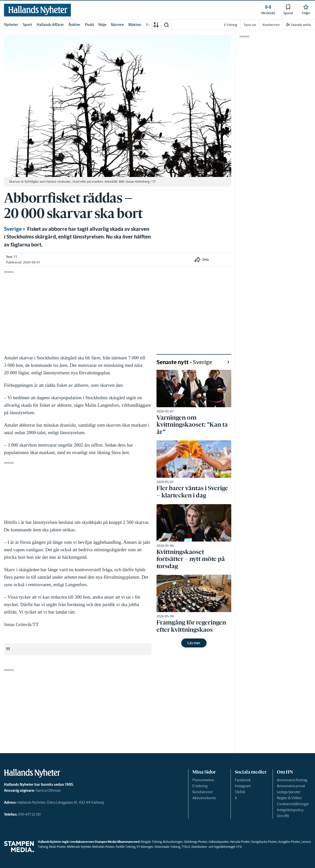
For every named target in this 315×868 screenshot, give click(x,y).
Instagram (243, 786)
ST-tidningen (145, 847)
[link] (38, 10)
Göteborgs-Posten (196, 842)
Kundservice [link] (271, 25)
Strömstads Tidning (167, 847)
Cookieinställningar (293, 804)
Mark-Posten (57, 847)
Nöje (102, 25)
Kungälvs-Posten (289, 842)
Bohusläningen (173, 842)
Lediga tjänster (289, 792)
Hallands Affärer (50, 25)
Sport (27, 25)
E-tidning (200, 786)
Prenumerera (203, 780)
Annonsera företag (292, 780)
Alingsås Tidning (151, 842)
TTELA (186, 847)
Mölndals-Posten (103, 847)
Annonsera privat (291, 786)
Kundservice (202, 792)
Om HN (283, 816)
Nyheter (11, 25)
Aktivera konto (204, 798)
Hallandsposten (219, 842)
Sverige (13, 229)
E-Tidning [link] (231, 25)
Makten (135, 25)
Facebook (243, 780)
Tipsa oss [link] (250, 25)
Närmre (117, 25)
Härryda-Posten (240, 842)
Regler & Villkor (289, 798)
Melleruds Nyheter (79, 847)
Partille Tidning (125, 847)
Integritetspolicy (290, 810)
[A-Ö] (156, 25)
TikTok (240, 792)
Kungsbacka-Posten (264, 842)
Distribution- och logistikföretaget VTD (217, 847)
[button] (166, 25)
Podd (89, 25)
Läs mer (194, 643)
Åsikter (75, 25)
